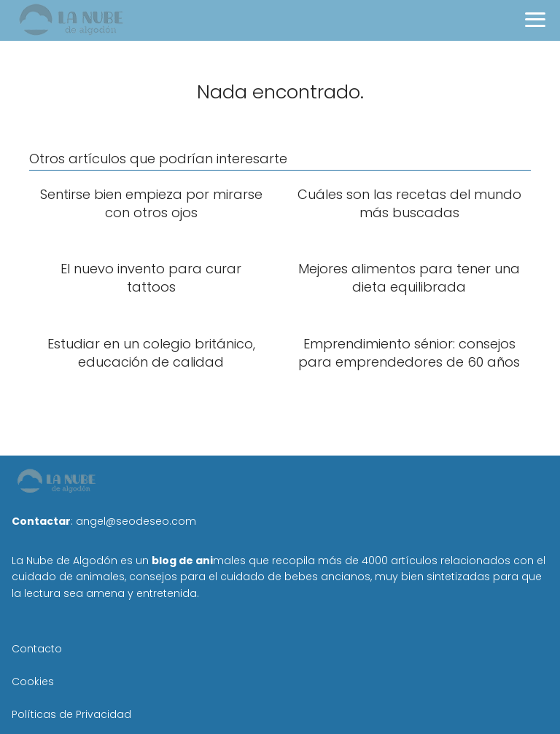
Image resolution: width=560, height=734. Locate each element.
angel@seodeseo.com (136, 521)
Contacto (37, 649)
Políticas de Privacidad (71, 714)
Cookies (33, 682)
